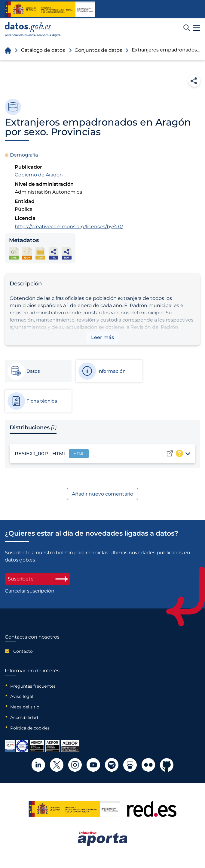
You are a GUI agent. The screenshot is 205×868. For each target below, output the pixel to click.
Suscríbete (38, 579)
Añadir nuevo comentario (102, 494)
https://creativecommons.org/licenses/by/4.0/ (69, 227)
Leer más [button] (102, 337)
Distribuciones (33, 428)
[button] (197, 28)
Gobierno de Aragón (39, 175)
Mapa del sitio (25, 707)
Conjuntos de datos (98, 50)
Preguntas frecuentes (33, 686)
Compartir (194, 81)
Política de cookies (30, 728)
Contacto (23, 651)
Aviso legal (22, 696)
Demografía (24, 155)
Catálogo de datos (43, 50)
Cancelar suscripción (30, 591)
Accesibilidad (24, 717)
